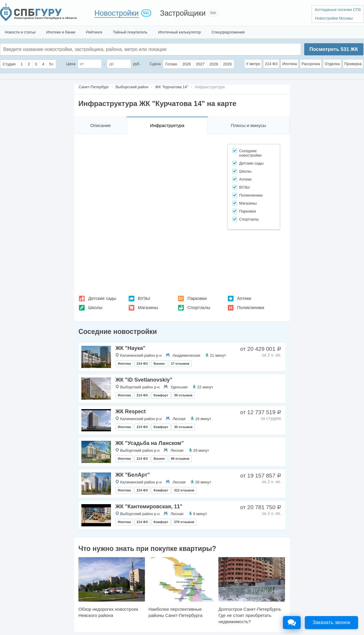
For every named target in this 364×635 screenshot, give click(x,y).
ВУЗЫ (144, 298)
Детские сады (102, 298)
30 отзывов (183, 427)
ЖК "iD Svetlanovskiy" (144, 380)
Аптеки (244, 298)
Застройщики (183, 13)
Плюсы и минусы (248, 125)
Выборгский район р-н (140, 387)
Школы (95, 307)
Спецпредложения (228, 32)
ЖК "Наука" (130, 348)
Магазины (148, 307)
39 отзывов (183, 395)
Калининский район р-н (141, 355)
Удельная (179, 387)
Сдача (155, 64)
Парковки (197, 298)
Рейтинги (94, 32)
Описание (100, 125)
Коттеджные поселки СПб (338, 10)
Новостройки (117, 13)
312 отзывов (184, 490)
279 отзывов (184, 522)
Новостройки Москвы (334, 18)
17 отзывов (180, 364)
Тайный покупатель (130, 32)
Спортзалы (199, 307)
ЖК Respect (131, 411)
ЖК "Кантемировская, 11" (149, 507)
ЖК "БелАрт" (133, 475)
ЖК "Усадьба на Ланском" (150, 443)
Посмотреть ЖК (334, 49)
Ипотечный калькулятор (179, 32)
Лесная (179, 419)
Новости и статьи (20, 32)
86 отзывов (180, 459)
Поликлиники (251, 307)
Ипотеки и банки (61, 32)
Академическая (186, 355)
